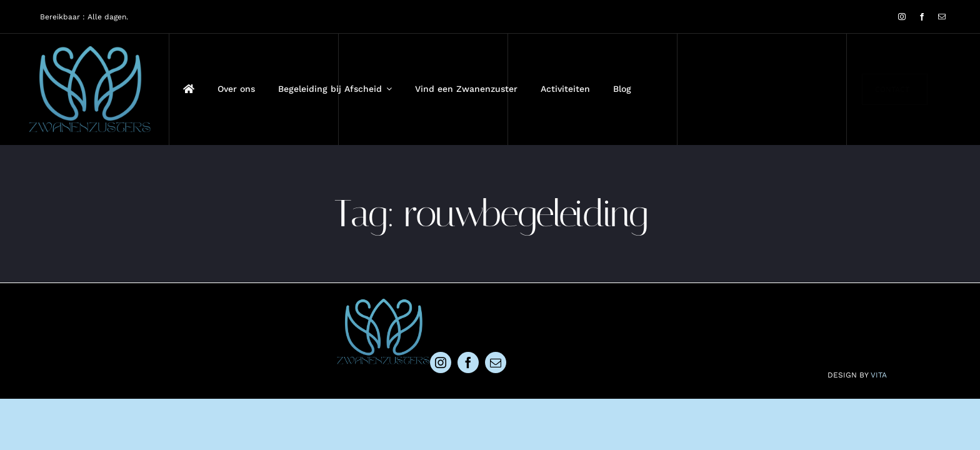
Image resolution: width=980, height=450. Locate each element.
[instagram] (902, 17)
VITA (879, 375)
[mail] (942, 17)
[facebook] (922, 17)
